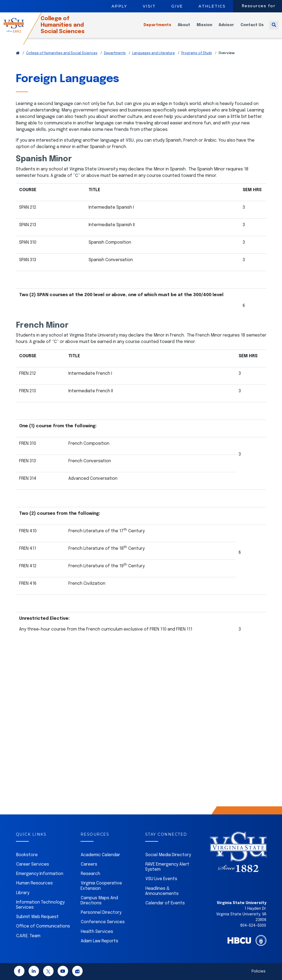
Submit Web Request (37, 917)
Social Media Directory (168, 855)
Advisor (226, 29)
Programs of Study (197, 53)
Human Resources (34, 883)
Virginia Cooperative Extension (101, 886)
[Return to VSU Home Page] (18, 53)
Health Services (97, 932)
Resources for (259, 6)
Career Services (33, 864)
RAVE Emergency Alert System (167, 867)
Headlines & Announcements (162, 891)
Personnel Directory (101, 913)
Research (90, 874)
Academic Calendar (100, 855)
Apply (119, 6)
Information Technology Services (40, 905)
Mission (204, 29)
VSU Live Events (161, 879)
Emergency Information (40, 874)
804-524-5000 (253, 926)
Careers (89, 864)
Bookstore (27, 855)
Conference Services (103, 922)
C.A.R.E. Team (28, 936)
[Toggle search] (274, 28)
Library (23, 893)
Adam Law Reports (100, 941)
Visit (149, 6)
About (184, 29)
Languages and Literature (154, 53)
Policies (259, 971)
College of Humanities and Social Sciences (72, 28)
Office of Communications (43, 926)
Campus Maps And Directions (99, 901)
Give (177, 6)
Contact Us (252, 29)
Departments (157, 29)
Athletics (212, 6)
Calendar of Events (165, 903)
